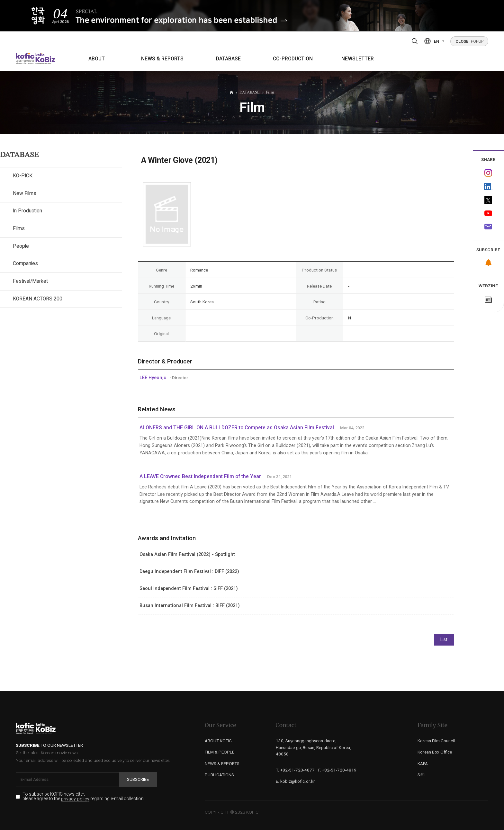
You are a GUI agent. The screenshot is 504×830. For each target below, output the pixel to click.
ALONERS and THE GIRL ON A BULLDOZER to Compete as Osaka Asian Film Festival (237, 428)
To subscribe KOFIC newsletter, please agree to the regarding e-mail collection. (84, 797)
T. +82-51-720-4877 (295, 770)
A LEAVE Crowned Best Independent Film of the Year (201, 477)
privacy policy (75, 799)
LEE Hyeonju (154, 378)
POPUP (469, 41)
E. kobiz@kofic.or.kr (295, 781)
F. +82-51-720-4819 (337, 770)
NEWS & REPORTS (162, 59)
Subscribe (138, 779)
